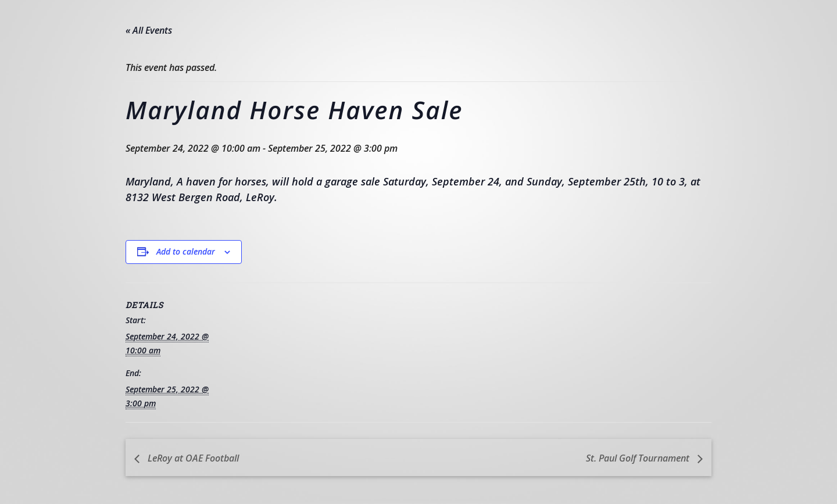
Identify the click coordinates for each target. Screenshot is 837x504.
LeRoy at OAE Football (192, 458)
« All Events (149, 30)
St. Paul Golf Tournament (639, 458)
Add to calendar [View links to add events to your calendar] (186, 251)
